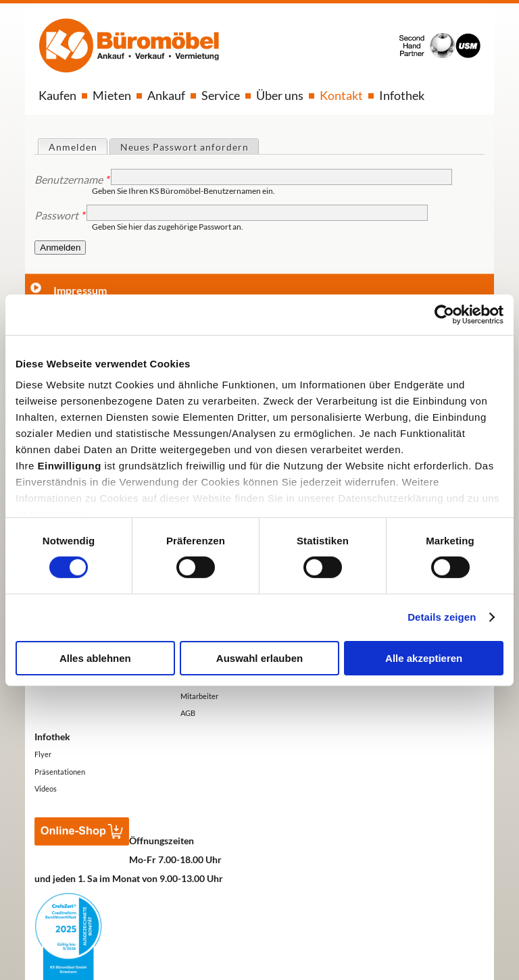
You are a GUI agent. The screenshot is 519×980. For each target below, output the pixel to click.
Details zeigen (442, 617)
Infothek (402, 95)
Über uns (280, 95)
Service (221, 95)
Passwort (59, 215)
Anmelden (78, 146)
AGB (188, 713)
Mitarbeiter (199, 696)
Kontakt (341, 95)
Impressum (80, 290)
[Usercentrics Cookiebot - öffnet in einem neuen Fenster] (444, 314)
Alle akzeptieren (424, 658)
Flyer (43, 754)
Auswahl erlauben (259, 658)
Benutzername (72, 180)
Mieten (112, 95)
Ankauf (166, 95)
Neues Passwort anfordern (184, 147)
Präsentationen (60, 772)
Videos (46, 789)
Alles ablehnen (95, 658)
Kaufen (57, 95)
